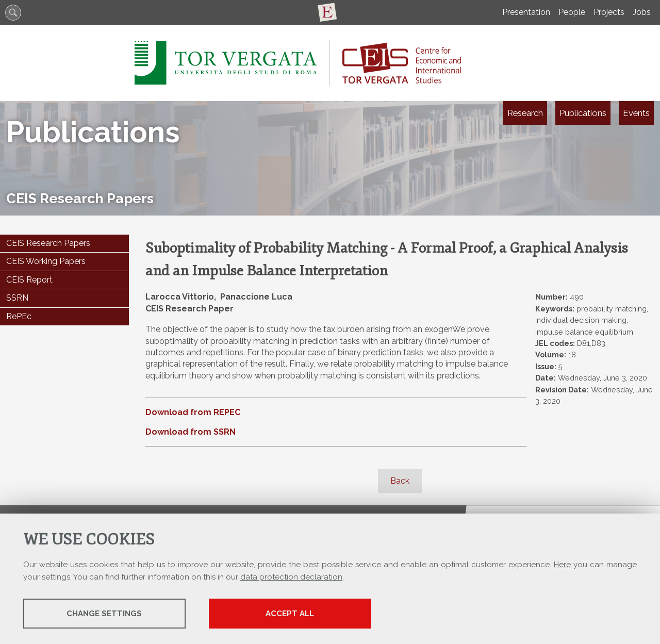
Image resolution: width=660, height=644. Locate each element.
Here (562, 565)
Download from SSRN (191, 432)
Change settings (105, 614)
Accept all (290, 614)
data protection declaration (291, 577)
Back (400, 481)
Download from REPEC (193, 412)
